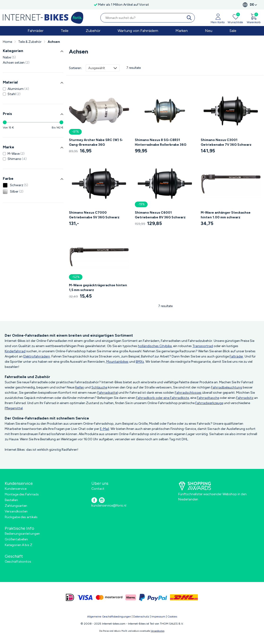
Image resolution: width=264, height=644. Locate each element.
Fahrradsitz (245, 398)
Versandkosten (16, 511)
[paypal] (153, 597)
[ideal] (70, 597)
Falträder (236, 356)
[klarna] (131, 597)
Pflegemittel (14, 408)
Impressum (158, 617)
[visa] (85, 597)
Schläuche (99, 387)
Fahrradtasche (208, 398)
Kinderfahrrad (15, 351)
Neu (209, 31)
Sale (233, 31)
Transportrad (203, 346)
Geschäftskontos (18, 562)
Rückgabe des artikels (21, 517)
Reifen (80, 387)
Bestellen (11, 500)
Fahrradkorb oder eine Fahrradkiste (162, 398)
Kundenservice (16, 489)
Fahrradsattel (108, 393)
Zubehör (93, 31)
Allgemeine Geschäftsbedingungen (109, 617)
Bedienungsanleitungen (22, 534)
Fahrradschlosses (188, 393)
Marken (182, 31)
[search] (190, 18)
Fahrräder (36, 31)
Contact (98, 489)
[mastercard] (109, 597)
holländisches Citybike (155, 346)
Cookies (172, 617)
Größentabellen (16, 539)
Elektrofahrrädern (37, 356)
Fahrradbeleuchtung (227, 387)
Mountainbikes (117, 362)
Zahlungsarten (16, 506)
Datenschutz (141, 617)
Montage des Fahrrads (22, 494)
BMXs (140, 362)
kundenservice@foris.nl (109, 505)
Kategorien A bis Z (19, 545)
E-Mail (104, 429)
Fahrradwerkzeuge (209, 403)
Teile (65, 31)
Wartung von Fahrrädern (138, 31)
